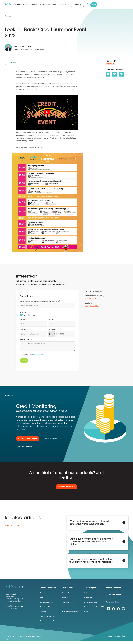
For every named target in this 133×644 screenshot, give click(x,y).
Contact (63, 5)
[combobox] (47, 305)
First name (23, 320)
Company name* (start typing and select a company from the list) (40, 301)
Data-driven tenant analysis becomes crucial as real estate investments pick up (91, 542)
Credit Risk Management (15, 63)
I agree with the (33, 355)
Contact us (110, 64)
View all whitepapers (24, 447)
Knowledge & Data (49, 5)
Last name (52, 320)
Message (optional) (26, 339)
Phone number (53, 329)
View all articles (12, 525)
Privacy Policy (120, 636)
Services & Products (31, 5)
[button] (108, 74)
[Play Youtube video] (47, 112)
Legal (110, 636)
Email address (25, 329)
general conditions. (38, 355)
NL (85, 5)
